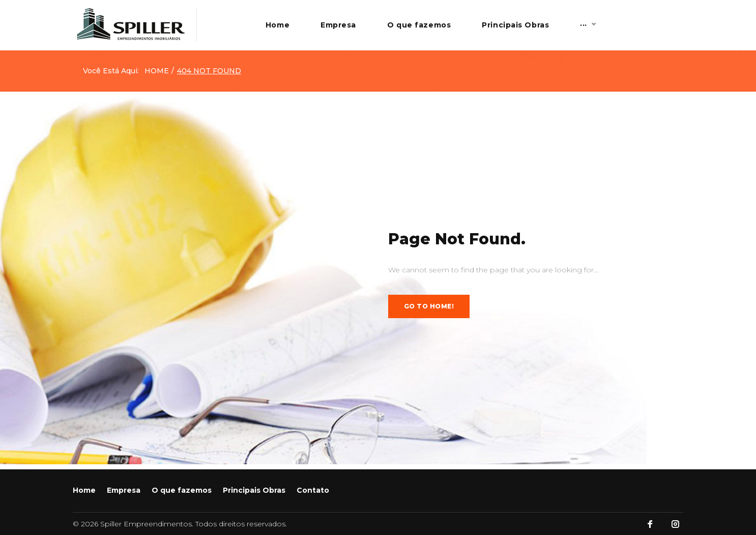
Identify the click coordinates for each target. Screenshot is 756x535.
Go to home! (429, 311)
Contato (656, 27)
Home (336, 27)
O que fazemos (477, 27)
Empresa (397, 27)
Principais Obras (574, 27)
